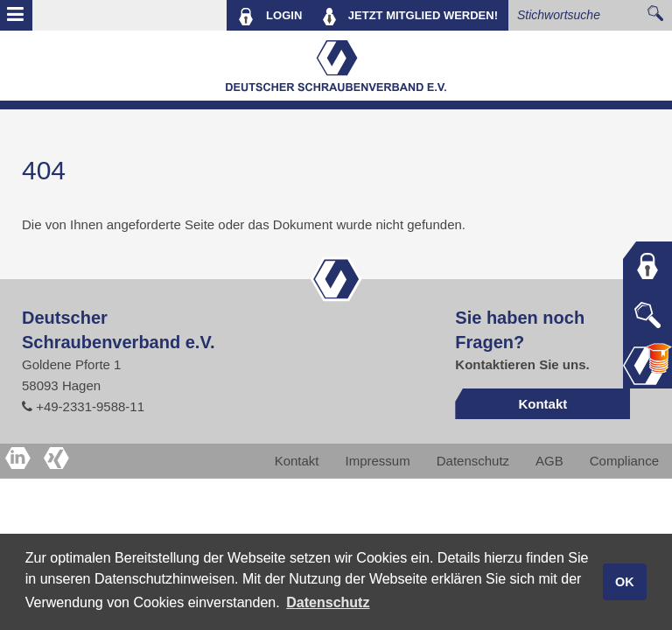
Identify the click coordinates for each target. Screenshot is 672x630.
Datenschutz (473, 461)
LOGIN (270, 17)
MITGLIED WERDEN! (410, 17)
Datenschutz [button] (328, 602)
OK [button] (625, 582)
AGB (549, 461)
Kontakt (542, 404)
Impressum (378, 461)
